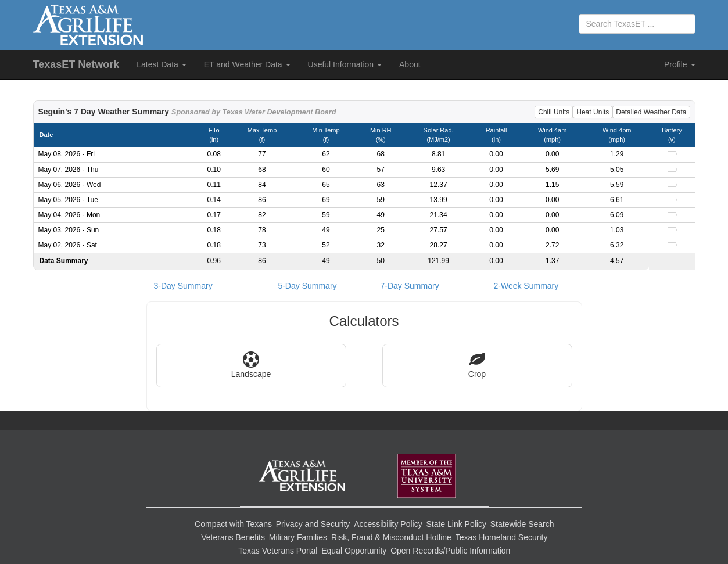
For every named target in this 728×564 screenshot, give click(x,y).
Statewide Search (522, 524)
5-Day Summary (307, 286)
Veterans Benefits (233, 537)
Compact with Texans (233, 524)
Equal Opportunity (354, 551)
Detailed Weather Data (651, 112)
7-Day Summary (410, 286)
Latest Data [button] (162, 64)
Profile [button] (680, 64)
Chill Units (554, 112)
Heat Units (593, 112)
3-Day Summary (183, 286)
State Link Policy (456, 524)
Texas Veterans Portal (278, 551)
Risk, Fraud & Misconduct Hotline (391, 537)
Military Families (298, 537)
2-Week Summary (526, 286)
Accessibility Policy (388, 524)
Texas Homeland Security (502, 537)
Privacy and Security (313, 524)
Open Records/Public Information (450, 551)
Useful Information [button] (345, 64)
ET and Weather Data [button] (247, 64)
